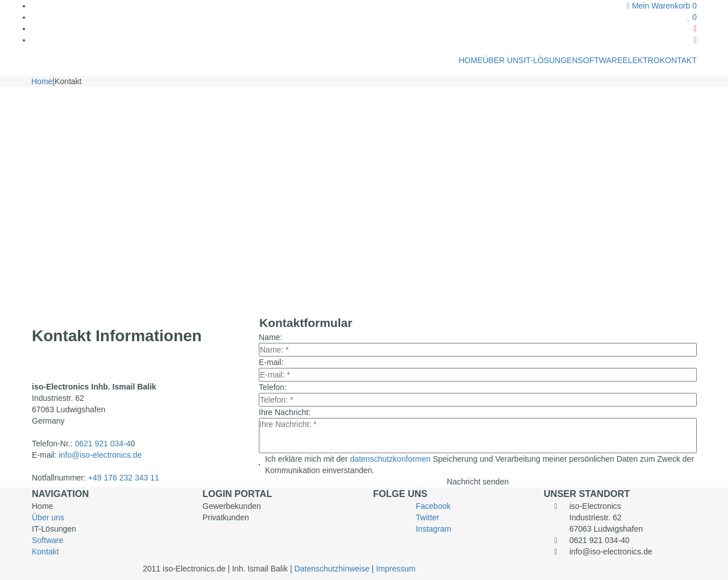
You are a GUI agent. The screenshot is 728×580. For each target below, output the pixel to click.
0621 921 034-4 (102, 444)
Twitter (427, 517)
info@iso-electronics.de (100, 455)
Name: (270, 337)
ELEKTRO (641, 60)
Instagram (433, 529)
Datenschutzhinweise (333, 569)
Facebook (433, 506)
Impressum (396, 569)
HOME (470, 60)
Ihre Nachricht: (285, 412)
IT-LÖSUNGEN (551, 60)
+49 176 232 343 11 (124, 478)
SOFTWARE (600, 60)
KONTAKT (678, 60)
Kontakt (45, 552)
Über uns (48, 517)
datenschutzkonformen (391, 459)
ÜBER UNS (503, 60)
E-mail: (271, 362)
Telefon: (273, 387)
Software (47, 540)
